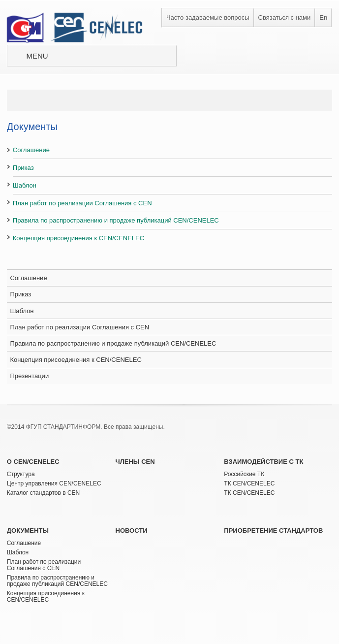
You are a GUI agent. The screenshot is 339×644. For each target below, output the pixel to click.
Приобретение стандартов (273, 531)
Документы (28, 531)
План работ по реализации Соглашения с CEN (82, 203)
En (323, 17)
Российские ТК (244, 474)
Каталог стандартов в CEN (44, 493)
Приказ (23, 168)
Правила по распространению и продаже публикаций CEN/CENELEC (116, 220)
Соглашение (31, 150)
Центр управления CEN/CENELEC (54, 483)
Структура (21, 474)
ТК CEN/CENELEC (249, 483)
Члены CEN (135, 462)
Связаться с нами (285, 17)
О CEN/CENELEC (33, 462)
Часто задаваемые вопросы (208, 17)
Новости (132, 531)
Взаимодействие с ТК (263, 462)
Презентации (29, 376)
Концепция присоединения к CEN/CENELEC (78, 238)
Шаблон (25, 185)
